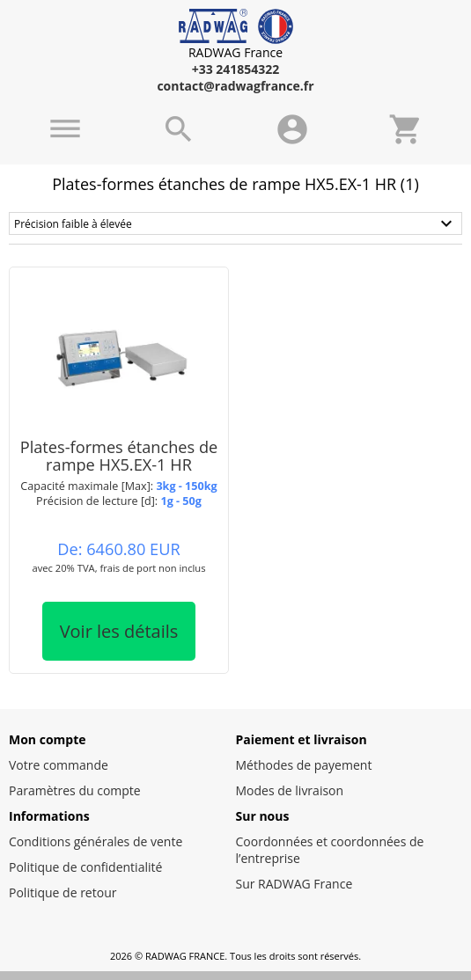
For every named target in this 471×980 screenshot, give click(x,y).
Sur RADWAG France (294, 884)
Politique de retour (63, 892)
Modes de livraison (290, 790)
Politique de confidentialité (85, 867)
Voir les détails (119, 631)
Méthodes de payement (304, 765)
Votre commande (59, 765)
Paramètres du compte (75, 790)
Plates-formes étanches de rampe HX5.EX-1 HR (119, 455)
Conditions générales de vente (96, 841)
